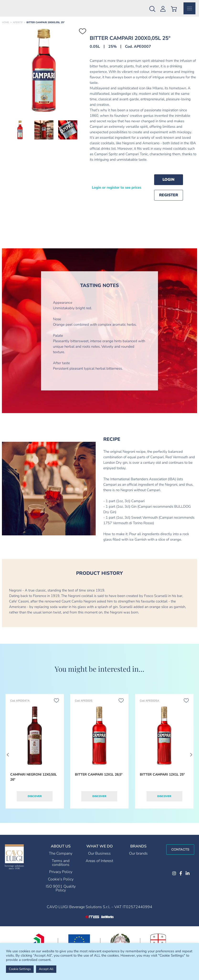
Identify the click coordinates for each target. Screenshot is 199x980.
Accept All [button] (46, 969)
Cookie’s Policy (61, 883)
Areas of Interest (99, 865)
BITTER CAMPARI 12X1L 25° (162, 779)
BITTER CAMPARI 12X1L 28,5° (99, 779)
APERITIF (18, 27)
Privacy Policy (61, 876)
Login (168, 184)
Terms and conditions (61, 867)
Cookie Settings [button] (20, 969)
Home (5, 27)
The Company (61, 858)
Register (169, 199)
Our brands (138, 858)
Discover (35, 801)
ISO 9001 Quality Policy (61, 893)
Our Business (99, 858)
